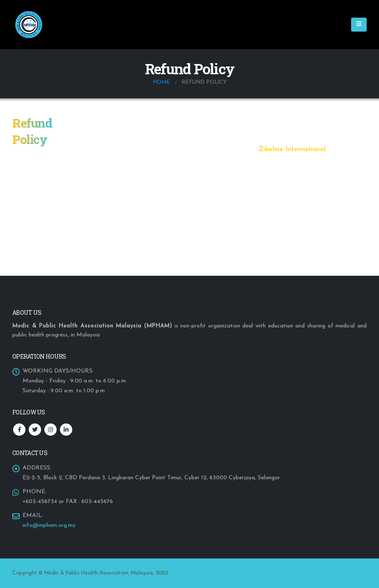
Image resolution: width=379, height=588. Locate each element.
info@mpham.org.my (49, 525)
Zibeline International (292, 149)
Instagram (51, 430)
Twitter (35, 430)
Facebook (19, 430)
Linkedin (66, 430)
